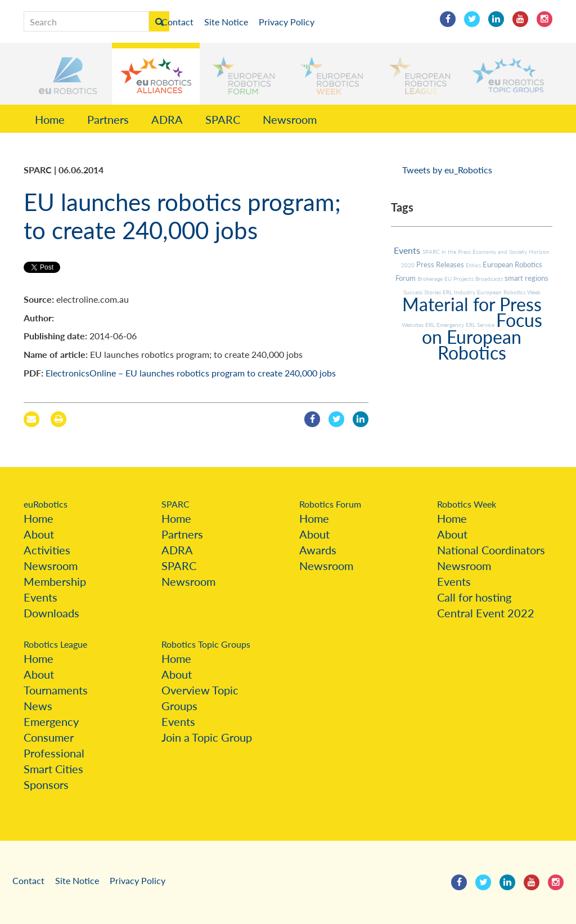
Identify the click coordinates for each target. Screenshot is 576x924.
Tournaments (56, 690)
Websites (413, 325)
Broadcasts (490, 279)
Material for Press (472, 304)
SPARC (223, 119)
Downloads (51, 613)
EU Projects (460, 279)
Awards (318, 550)
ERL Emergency (445, 325)
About (39, 534)
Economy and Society (501, 252)
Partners (108, 119)
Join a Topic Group (207, 737)
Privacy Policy (287, 22)
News (38, 706)
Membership (55, 581)
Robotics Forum (330, 504)
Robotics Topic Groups (206, 644)
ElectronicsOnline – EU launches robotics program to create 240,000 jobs (191, 373)
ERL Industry (460, 292)
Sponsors (46, 784)
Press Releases (441, 264)
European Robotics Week (509, 292)
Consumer (49, 737)
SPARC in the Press (447, 252)
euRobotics (46, 504)
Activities (47, 550)
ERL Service (481, 325)
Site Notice (226, 22)
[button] (68, 74)
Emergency (51, 721)
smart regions (526, 278)
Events (408, 250)
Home (50, 119)
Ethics (474, 265)
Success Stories (423, 292)
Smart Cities (53, 769)
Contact (177, 22)
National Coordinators (491, 550)
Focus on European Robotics (482, 336)
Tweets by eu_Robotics (447, 170)
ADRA (167, 119)
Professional (54, 753)
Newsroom (290, 119)
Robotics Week (467, 504)
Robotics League (55, 644)
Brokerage (431, 279)
